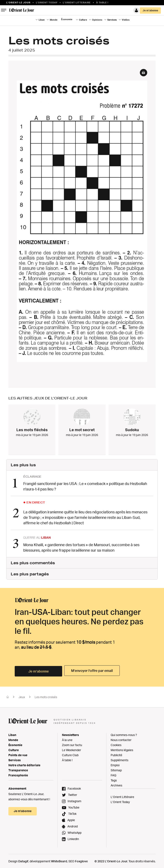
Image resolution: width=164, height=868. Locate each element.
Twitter (73, 793)
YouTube (74, 806)
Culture (83, 20)
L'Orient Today (47, 3)
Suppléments (119, 759)
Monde (54, 20)
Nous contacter (121, 738)
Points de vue (18, 754)
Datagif (23, 860)
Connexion (136, 11)
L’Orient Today (120, 800)
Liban (42, 20)
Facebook (74, 787)
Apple (71, 818)
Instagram (74, 800)
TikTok (72, 812)
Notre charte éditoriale (24, 764)
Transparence (18, 769)
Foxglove (81, 860)
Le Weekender (72, 748)
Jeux (22, 696)
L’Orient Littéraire (122, 795)
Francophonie (18, 774)
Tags (114, 779)
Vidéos (126, 20)
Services (112, 20)
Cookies (116, 743)
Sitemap (116, 769)
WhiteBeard (59, 860)
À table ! (102, 3)
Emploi (115, 764)
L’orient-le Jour (18, 3)
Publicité (116, 754)
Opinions (97, 20)
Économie (67, 19)
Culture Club (70, 754)
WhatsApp (75, 831)
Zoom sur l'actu (72, 743)
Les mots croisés (46, 696)
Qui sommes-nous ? (124, 733)
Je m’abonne (150, 10)
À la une (67, 738)
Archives (116, 784)
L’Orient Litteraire (77, 3)
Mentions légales (122, 748)
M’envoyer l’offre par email (91, 670)
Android (73, 825)
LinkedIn (73, 837)
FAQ (113, 774)
